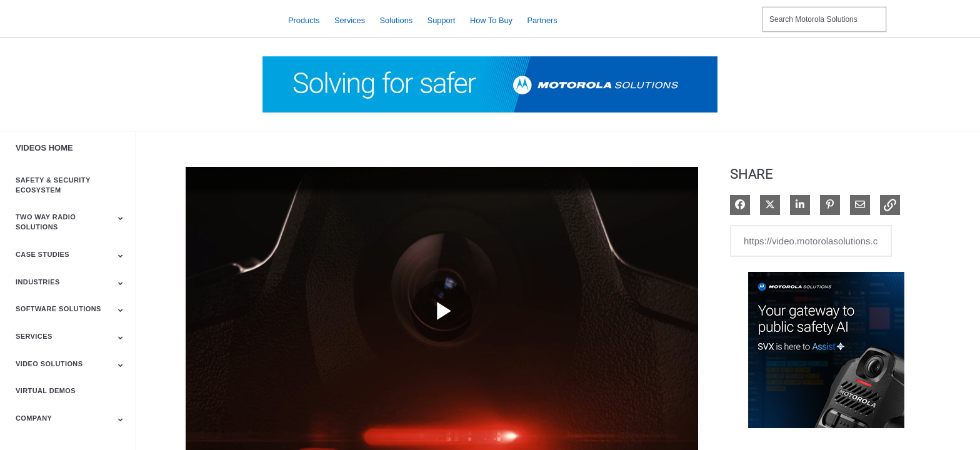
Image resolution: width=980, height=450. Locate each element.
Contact (748, 12)
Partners (542, 20)
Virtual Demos (46, 391)
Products (304, 20)
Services (350, 20)
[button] (890, 205)
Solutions (397, 20)
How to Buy (491, 20)
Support (442, 20)
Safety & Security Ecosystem (53, 185)
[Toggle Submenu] (121, 218)
